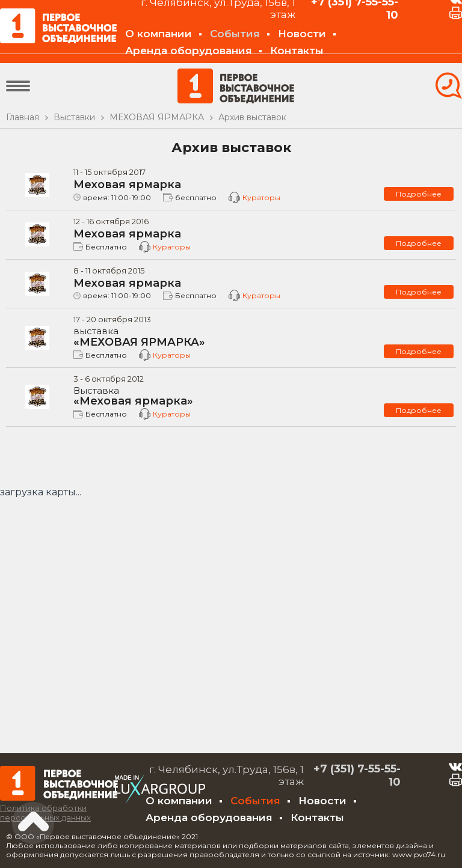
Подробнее (419, 194)
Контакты (297, 50)
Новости (302, 34)
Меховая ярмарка (127, 185)
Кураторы (261, 197)
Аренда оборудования (189, 50)
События (235, 34)
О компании (159, 34)
